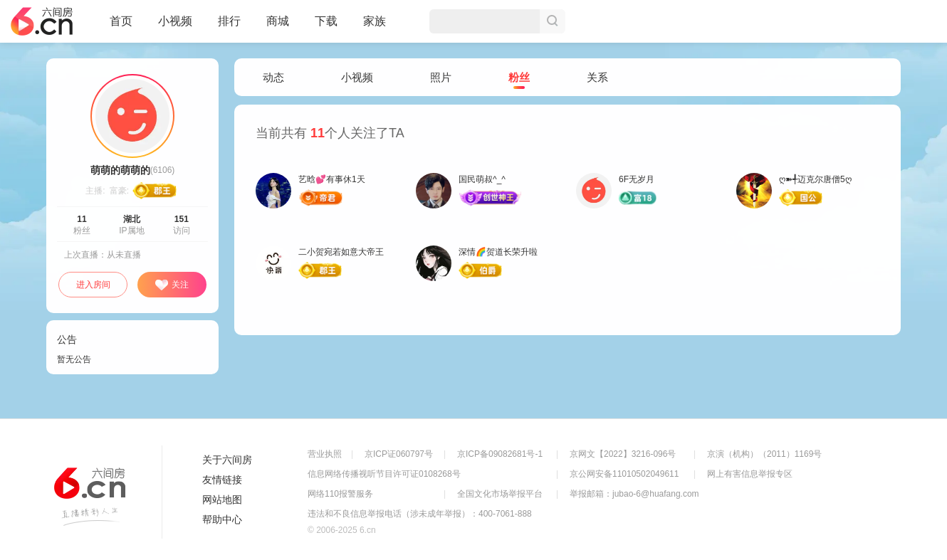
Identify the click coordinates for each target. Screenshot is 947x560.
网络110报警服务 (340, 494)
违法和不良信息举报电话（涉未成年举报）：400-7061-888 (420, 514)
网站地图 (222, 500)
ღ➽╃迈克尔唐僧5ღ (815, 179)
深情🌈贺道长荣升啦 (498, 252)
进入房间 (93, 285)
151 (182, 219)
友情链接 (222, 480)
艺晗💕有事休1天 (332, 179)
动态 (273, 77)
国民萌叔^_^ (482, 179)
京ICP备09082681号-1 (500, 454)
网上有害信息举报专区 (750, 474)
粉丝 (519, 78)
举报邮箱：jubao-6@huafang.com (634, 494)
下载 (326, 21)
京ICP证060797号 (399, 454)
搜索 (553, 21)
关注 (172, 285)
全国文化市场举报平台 (500, 494)
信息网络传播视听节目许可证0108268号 (384, 474)
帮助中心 (222, 519)
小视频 (175, 27)
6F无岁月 (637, 179)
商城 (278, 27)
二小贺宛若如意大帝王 (341, 252)
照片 (441, 77)
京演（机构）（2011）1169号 (764, 454)
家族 (375, 27)
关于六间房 (227, 460)
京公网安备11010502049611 (624, 474)
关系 (597, 77)
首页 (121, 27)
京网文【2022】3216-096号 (623, 454)
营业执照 (325, 454)
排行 (229, 21)
